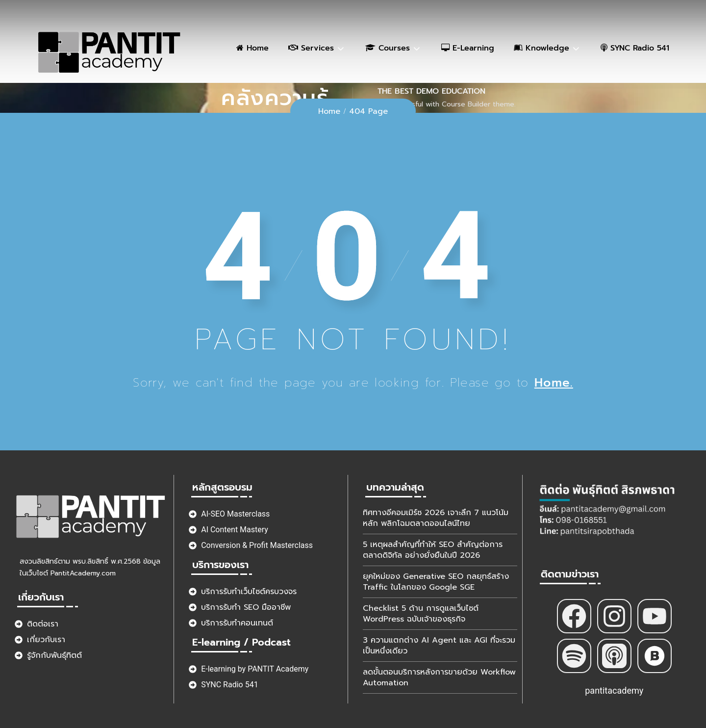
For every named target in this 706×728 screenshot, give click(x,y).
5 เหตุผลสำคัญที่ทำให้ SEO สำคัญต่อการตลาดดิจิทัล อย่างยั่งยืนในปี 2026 (433, 550)
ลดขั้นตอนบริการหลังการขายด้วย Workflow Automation (439, 677)
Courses (388, 48)
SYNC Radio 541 (635, 48)
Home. (554, 383)
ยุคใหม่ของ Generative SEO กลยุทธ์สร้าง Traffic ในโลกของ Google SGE (436, 582)
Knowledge (542, 48)
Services (311, 48)
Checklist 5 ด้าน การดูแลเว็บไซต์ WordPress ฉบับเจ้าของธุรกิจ (421, 614)
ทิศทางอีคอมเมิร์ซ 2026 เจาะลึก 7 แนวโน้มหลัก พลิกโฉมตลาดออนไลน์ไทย (436, 518)
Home (252, 48)
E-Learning (468, 48)
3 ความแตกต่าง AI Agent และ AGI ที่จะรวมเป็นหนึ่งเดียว (439, 646)
